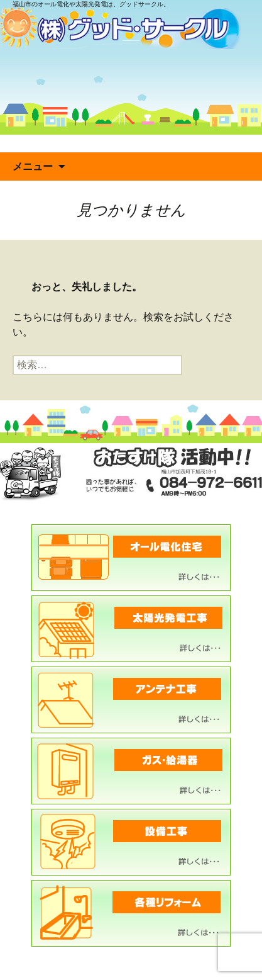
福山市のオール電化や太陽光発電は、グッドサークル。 (91, 4)
